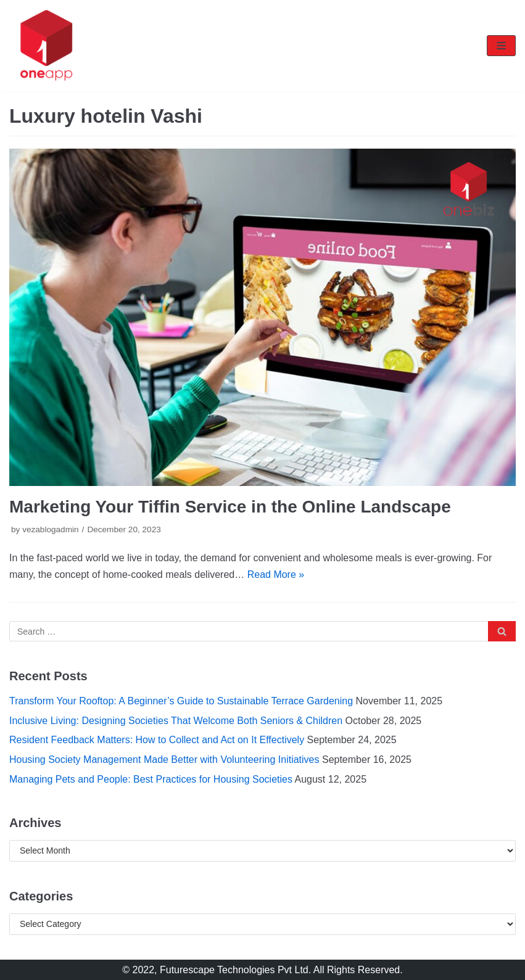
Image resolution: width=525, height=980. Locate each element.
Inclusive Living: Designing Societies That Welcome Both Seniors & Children (176, 721)
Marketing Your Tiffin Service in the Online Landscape (230, 507)
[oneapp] (46, 46)
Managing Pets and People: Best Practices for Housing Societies (151, 779)
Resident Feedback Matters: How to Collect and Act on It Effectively (157, 740)
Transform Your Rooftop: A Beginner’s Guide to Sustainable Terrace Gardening (181, 701)
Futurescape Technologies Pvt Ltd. (235, 970)
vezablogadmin (50, 529)
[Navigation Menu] (501, 46)
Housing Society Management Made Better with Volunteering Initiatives (164, 760)
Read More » (276, 574)
